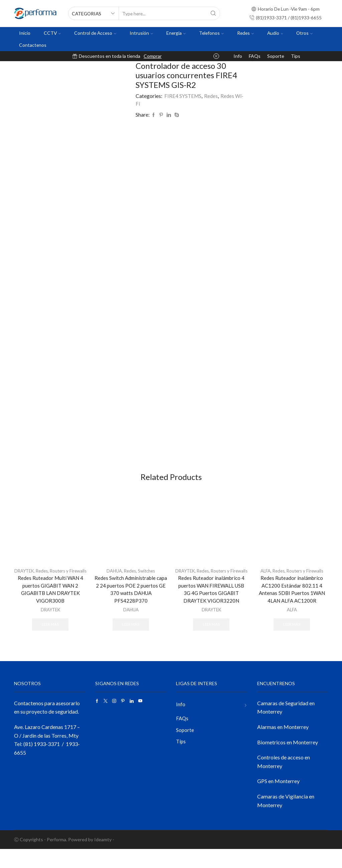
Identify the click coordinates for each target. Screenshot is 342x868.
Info (238, 56)
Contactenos (33, 45)
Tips (296, 56)
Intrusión (141, 33)
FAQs (255, 56)
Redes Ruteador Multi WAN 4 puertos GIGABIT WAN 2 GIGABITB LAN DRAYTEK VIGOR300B (50, 606)
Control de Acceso (95, 33)
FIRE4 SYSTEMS (183, 96)
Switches (148, 580)
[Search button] (213, 13)
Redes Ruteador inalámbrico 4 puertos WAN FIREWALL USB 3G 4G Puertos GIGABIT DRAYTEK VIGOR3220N (211, 606)
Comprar (153, 56)
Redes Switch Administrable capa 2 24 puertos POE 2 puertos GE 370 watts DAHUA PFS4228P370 (131, 599)
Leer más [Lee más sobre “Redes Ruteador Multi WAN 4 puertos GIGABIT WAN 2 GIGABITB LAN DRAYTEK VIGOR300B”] (50, 643)
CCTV (52, 33)
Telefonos (211, 33)
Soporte (276, 56)
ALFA (263, 580)
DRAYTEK (32, 580)
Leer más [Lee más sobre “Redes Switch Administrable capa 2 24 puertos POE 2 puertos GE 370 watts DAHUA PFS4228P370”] (131, 636)
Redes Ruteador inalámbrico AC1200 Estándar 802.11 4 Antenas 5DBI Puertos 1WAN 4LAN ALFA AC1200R (292, 599)
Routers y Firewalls (306, 580)
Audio (275, 33)
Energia (176, 33)
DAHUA (113, 580)
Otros (304, 33)
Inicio (25, 33)
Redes (245, 33)
